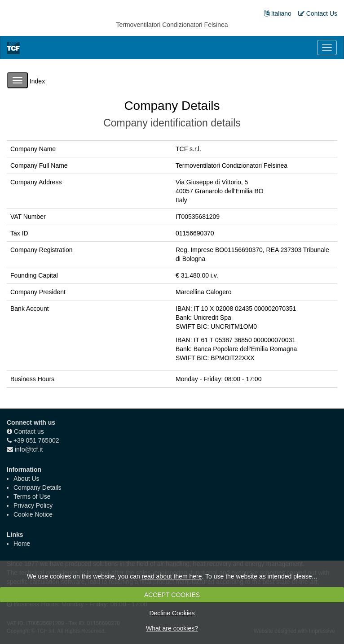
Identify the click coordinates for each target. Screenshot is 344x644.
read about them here (172, 576)
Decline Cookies (172, 613)
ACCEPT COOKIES (172, 595)
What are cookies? (172, 628)
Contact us (29, 431)
